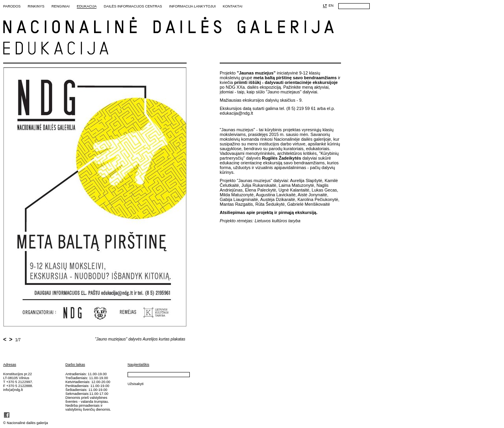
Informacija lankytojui (192, 6)
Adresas (10, 365)
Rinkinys (36, 6)
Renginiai (61, 6)
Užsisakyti (136, 384)
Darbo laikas (75, 365)
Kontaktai (233, 6)
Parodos (12, 6)
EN (331, 6)
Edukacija (87, 6)
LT (325, 6)
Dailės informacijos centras (133, 6)
